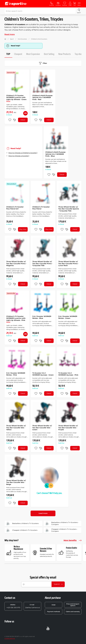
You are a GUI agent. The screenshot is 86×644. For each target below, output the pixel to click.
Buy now (23, 229)
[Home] (5, 39)
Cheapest (18, 54)
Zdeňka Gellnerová (32, 606)
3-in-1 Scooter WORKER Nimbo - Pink (16, 374)
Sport (12, 39)
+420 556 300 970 (13, 606)
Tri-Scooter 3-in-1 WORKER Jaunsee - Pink (68, 374)
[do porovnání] (15, 120)
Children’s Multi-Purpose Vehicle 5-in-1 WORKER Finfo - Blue (55, 154)
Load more (43, 513)
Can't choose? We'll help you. (49, 493)
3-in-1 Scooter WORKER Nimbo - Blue (42, 317)
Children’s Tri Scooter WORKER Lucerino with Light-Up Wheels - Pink (16, 319)
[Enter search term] (40, 11)
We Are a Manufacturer (18, 548)
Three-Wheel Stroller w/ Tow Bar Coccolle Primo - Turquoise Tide (42, 264)
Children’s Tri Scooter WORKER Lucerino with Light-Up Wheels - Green (16, 98)
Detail (23, 120)
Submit (58, 584)
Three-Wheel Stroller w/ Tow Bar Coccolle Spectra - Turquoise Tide (69, 209)
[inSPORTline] (16, 4)
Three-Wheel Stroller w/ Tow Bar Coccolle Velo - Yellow (16, 428)
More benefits (73, 540)
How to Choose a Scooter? (19, 156)
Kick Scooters (22, 39)
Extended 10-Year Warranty (46, 550)
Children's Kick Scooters (39, 39)
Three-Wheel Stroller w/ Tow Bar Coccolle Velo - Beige (16, 482)
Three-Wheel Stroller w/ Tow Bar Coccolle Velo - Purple (68, 428)
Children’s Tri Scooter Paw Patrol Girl (15, 208)
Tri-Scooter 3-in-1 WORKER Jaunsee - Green (43, 374)
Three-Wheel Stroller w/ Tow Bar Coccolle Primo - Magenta (16, 264)
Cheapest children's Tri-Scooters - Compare (61, 530)
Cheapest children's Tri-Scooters (22, 530)
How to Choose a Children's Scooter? (23, 153)
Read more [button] (10, 34)
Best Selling (49, 54)
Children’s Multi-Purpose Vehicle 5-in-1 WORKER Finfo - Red (42, 97)
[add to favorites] (10, 120)
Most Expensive (33, 54)
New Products (64, 54)
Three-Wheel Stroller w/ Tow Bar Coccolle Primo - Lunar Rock (68, 264)
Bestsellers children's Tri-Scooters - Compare (62, 524)
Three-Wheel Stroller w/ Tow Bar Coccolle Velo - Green (42, 428)
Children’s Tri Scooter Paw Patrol (41, 208)
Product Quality (71, 548)
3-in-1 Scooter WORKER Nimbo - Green (68, 317)
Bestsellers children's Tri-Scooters (22, 524)
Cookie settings (10, 638)
